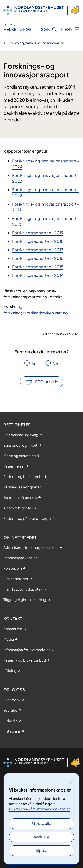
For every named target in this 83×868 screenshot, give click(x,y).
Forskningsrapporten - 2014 (38, 275)
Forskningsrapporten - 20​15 (38, 267)
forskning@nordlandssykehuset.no (36, 313)
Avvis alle (42, 837)
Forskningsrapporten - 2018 (38, 241)
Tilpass (41, 850)
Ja (33, 363)
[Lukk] (71, 782)
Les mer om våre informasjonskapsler (39, 809)
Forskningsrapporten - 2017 (38, 250)
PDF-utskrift (46, 382)
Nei (56, 363)
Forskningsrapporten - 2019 (38, 233)
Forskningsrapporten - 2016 (38, 258)
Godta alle (42, 823)
